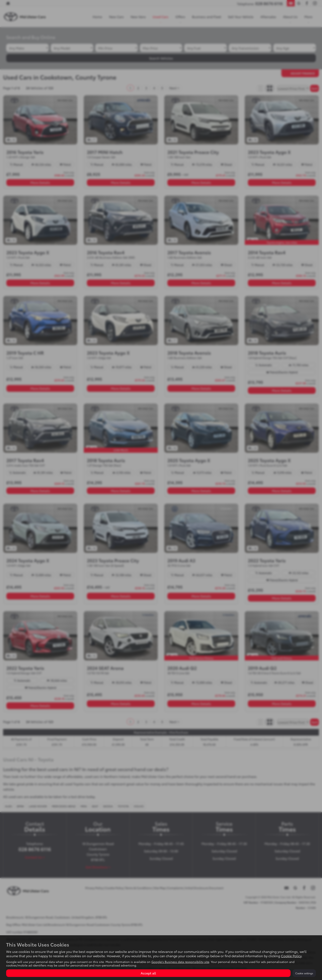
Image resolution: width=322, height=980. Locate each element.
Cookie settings (304, 973)
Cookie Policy (291, 956)
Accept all (148, 973)
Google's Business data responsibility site (180, 962)
